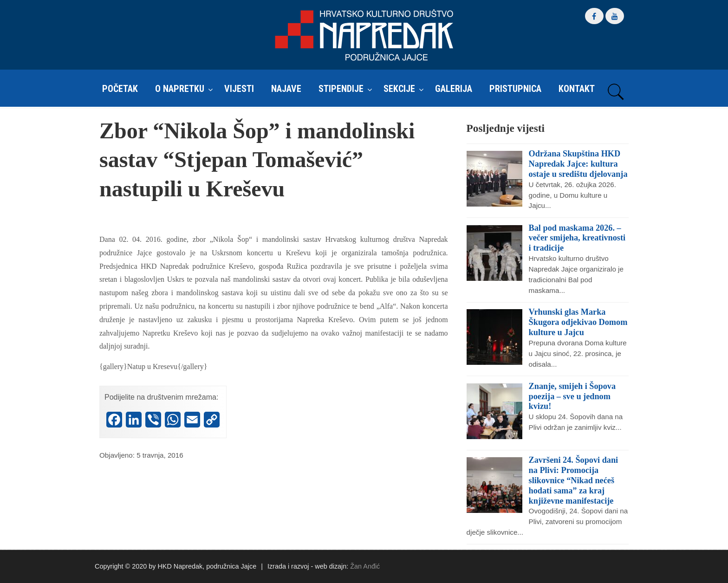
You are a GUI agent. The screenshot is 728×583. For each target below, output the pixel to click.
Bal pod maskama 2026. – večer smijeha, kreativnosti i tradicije (577, 238)
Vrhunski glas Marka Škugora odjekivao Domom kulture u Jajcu (578, 322)
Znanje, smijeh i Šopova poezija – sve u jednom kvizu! (572, 396)
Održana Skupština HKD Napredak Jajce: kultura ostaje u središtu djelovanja (578, 164)
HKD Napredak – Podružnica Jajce (364, 35)
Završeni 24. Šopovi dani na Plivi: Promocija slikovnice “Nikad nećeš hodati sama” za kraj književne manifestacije (574, 480)
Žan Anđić (365, 566)
